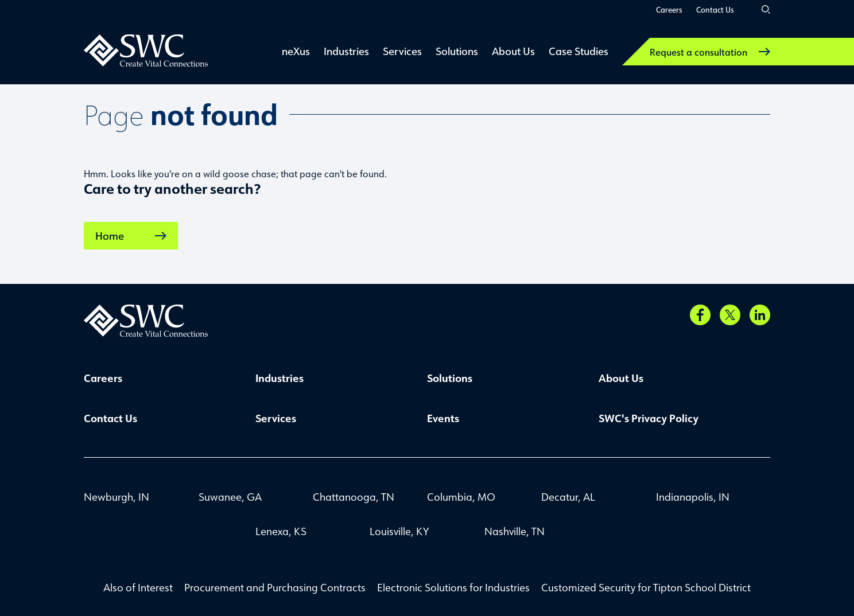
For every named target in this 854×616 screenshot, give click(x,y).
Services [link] (402, 51)
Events (443, 418)
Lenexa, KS (281, 531)
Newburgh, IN (117, 497)
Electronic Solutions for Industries (453, 587)
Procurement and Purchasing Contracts (275, 587)
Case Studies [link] (579, 51)
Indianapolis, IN (693, 497)
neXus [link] (296, 51)
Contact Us (715, 9)
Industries (280, 378)
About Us (621, 378)
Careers (669, 9)
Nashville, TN (515, 531)
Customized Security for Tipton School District (646, 587)
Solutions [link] (457, 51)
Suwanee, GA (230, 497)
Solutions (450, 378)
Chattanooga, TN (354, 497)
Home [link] (131, 236)
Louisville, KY (399, 531)
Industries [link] (346, 51)
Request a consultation (710, 52)
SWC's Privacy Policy (649, 418)
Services (276, 418)
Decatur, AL (568, 497)
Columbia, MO (461, 497)
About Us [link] (513, 51)
